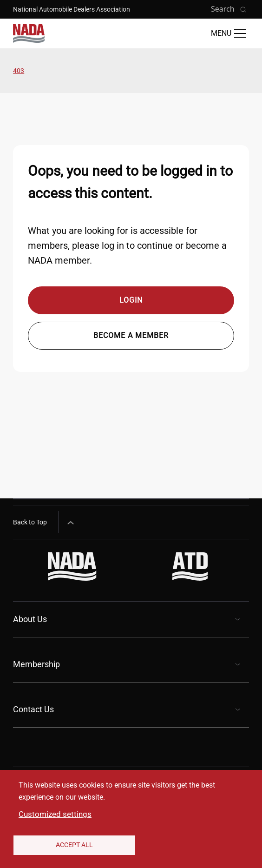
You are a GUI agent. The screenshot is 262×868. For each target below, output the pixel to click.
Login (131, 300)
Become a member (131, 335)
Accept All (74, 845)
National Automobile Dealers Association (72, 9)
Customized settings (55, 814)
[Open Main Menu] (229, 33)
